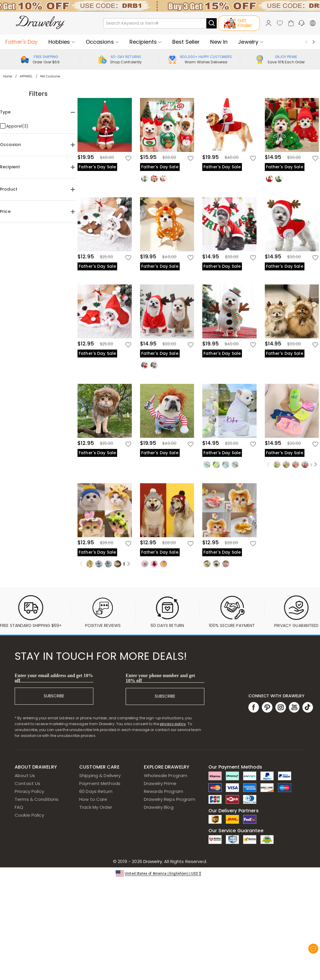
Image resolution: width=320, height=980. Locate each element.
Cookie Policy (29, 815)
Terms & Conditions (37, 799)
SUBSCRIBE (54, 696)
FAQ (19, 807)
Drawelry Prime (160, 783)
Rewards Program (164, 791)
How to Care (93, 799)
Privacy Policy (29, 791)
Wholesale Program (166, 775)
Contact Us (27, 783)
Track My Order (96, 807)
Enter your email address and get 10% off (54, 678)
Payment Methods (100, 783)
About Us (25, 775)
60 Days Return (96, 791)
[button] (160, 873)
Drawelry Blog (159, 807)
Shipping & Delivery (100, 775)
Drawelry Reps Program (170, 799)
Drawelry (175, 861)
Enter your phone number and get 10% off (160, 678)
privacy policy (173, 724)
